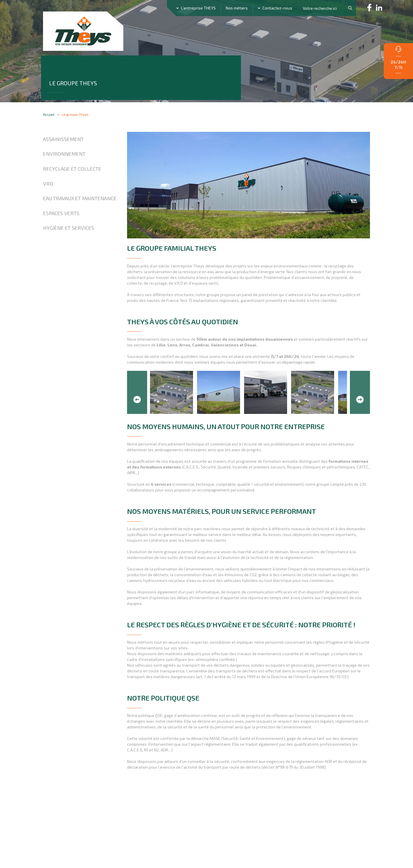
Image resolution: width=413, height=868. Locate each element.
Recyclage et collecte (72, 188)
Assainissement (63, 158)
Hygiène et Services (69, 247)
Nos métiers (237, 8)
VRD (48, 202)
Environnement (64, 173)
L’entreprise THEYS (198, 8)
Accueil (49, 128)
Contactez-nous (277, 8)
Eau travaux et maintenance (80, 217)
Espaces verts (61, 232)
